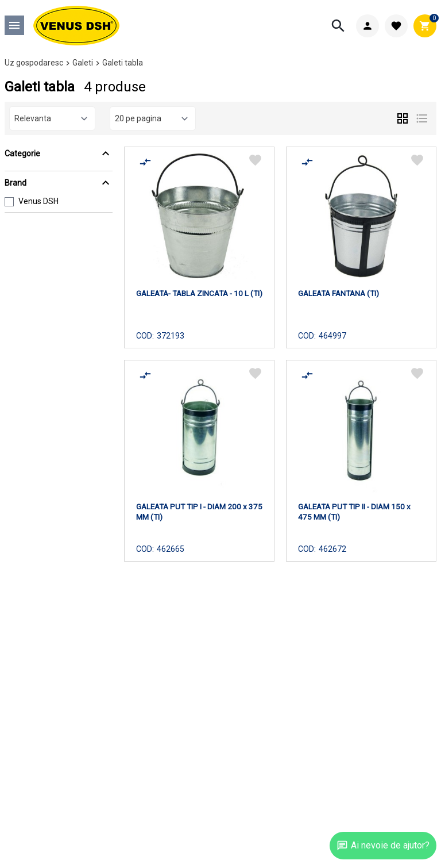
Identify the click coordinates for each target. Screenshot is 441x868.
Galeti (83, 63)
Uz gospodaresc (34, 63)
